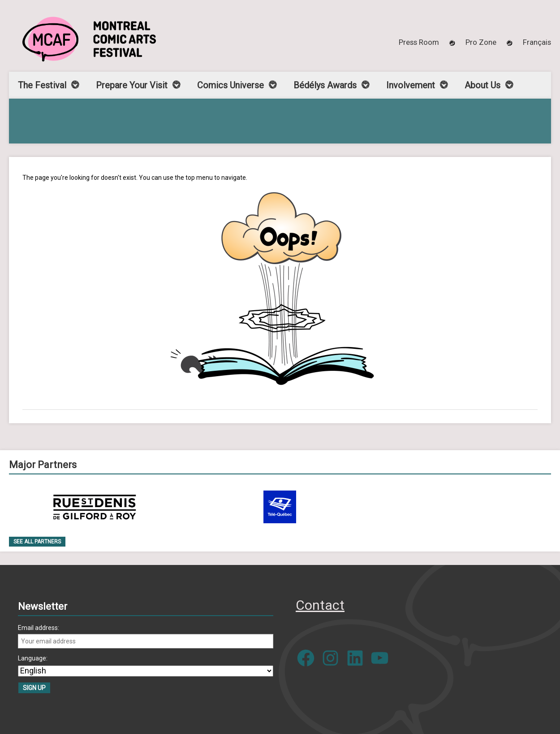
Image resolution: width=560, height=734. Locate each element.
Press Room (419, 42)
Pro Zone (481, 42)
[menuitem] (537, 42)
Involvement (411, 85)
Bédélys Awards (325, 85)
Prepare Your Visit (132, 85)
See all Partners (37, 542)
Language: (33, 658)
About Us (482, 85)
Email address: (39, 628)
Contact (320, 605)
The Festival (42, 85)
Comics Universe (230, 85)
